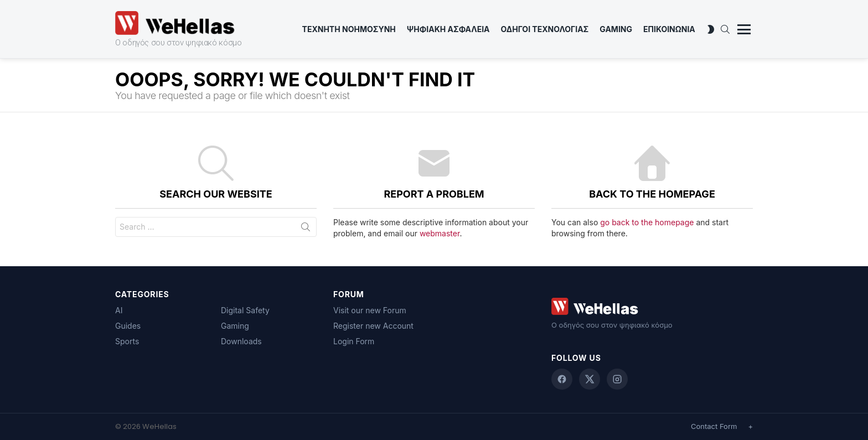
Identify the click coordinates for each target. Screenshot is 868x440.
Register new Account (373, 326)
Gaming (616, 29)
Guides (128, 326)
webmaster (440, 233)
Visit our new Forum (370, 310)
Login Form (354, 341)
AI (119, 310)
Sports (127, 341)
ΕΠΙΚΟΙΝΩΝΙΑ (669, 29)
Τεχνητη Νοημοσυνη (349, 29)
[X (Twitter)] (590, 379)
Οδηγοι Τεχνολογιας (545, 29)
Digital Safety (245, 310)
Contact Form (714, 426)
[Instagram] (617, 379)
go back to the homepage (647, 222)
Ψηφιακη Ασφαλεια (448, 29)
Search (306, 229)
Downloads (241, 341)
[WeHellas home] (652, 306)
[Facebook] (562, 379)
